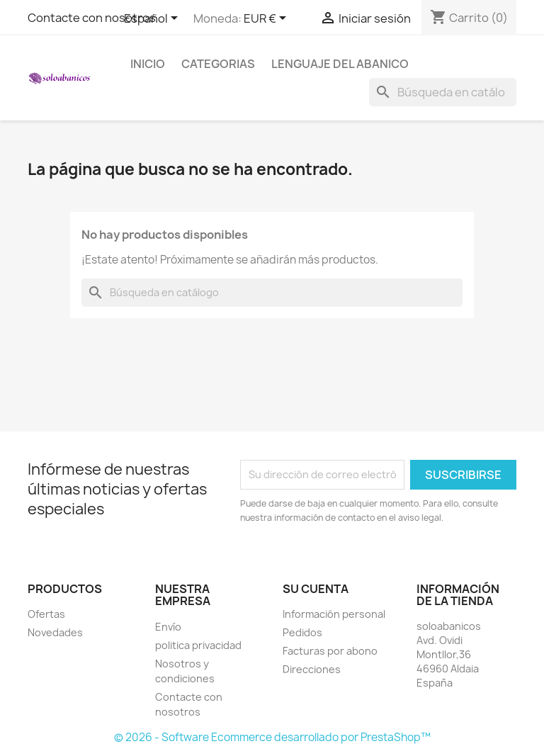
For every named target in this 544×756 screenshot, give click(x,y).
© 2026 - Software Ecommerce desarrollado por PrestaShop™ (272, 737)
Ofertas (46, 614)
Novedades (55, 632)
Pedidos (302, 632)
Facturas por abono (330, 651)
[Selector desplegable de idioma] (153, 19)
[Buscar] (443, 92)
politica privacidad (198, 645)
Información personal (334, 614)
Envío (168, 627)
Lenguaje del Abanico (340, 64)
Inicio (148, 64)
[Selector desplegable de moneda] (267, 19)
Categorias (218, 64)
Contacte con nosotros (92, 18)
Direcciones (312, 669)
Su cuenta (316, 589)
